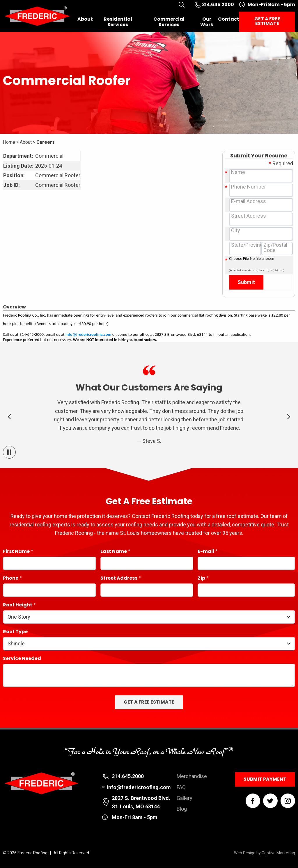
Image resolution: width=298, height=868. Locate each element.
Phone (11, 579)
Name (238, 172)
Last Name (114, 552)
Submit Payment (265, 779)
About (85, 19)
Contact (229, 19)
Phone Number (249, 187)
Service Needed (22, 659)
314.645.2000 (128, 776)
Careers (46, 142)
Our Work (207, 22)
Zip (201, 579)
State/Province (248, 245)
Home (9, 142)
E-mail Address (249, 201)
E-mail (206, 552)
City (236, 230)
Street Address (249, 216)
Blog (182, 809)
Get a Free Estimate (267, 21)
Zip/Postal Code (275, 248)
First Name (16, 552)
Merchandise (192, 776)
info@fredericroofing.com (88, 334)
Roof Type (15, 632)
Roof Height (18, 605)
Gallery (185, 798)
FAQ (181, 787)
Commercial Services (169, 22)
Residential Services (118, 22)
